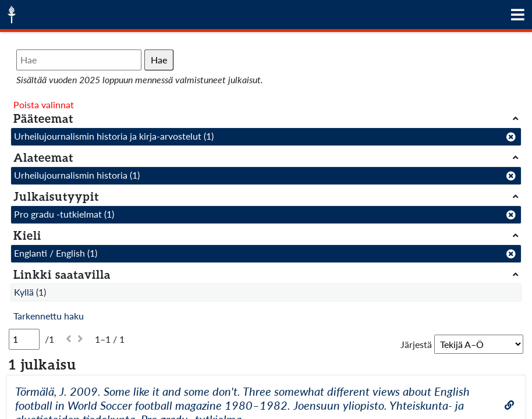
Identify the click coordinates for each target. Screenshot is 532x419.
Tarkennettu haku (49, 316)
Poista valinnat (44, 104)
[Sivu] (24, 339)
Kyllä (24, 292)
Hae (159, 60)
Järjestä (416, 344)
